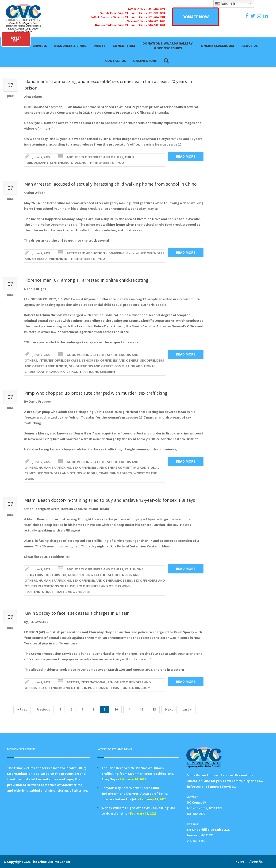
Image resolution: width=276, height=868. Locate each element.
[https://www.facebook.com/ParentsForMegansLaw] (248, 16)
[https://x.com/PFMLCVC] (253, 16)
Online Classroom (218, 46)
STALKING (79, 163)
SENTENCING (60, 163)
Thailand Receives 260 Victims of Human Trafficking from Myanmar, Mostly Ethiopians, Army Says (138, 774)
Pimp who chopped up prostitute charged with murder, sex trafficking (96, 393)
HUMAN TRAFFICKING (55, 468)
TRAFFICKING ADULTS (115, 473)
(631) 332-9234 (156, 13)
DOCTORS (52, 575)
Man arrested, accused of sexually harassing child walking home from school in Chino (110, 184)
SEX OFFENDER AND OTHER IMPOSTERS (102, 580)
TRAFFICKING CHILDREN (97, 372)
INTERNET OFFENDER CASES (59, 360)
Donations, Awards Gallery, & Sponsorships (168, 46)
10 (116, 709)
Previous (43, 709)
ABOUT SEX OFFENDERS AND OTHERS (95, 157)
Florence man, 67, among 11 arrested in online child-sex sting (86, 280)
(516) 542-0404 (156, 25)
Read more (186, 156)
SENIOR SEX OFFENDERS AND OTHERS (110, 360)
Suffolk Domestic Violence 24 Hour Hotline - (119, 17)
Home (240, 862)
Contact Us (115, 61)
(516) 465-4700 (156, 21)
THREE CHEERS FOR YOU (106, 163)
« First (22, 709)
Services (40, 46)
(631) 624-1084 (156, 17)
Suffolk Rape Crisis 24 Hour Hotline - (124, 13)
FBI (64, 575)
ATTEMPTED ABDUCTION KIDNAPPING (96, 253)
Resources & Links (70, 46)
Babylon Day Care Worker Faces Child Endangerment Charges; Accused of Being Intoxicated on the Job (135, 793)
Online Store (145, 61)
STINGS (72, 372)
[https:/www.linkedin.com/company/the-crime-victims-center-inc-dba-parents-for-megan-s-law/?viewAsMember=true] (266, 16)
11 (129, 709)
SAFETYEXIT (16, 39)
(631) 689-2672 (156, 9)
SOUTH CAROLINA (51, 372)
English (225, 4)
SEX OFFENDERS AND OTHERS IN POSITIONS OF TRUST (80, 688)
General (132, 253)
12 (142, 709)
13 (154, 709)
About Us (250, 46)
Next (169, 709)
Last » (187, 709)
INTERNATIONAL (93, 682)
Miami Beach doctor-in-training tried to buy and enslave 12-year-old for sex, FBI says (110, 500)
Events (99, 46)
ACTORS (73, 682)
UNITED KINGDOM (137, 688)
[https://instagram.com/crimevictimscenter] (260, 16)
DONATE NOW (195, 17)
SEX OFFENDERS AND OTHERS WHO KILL (67, 473)
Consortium (124, 46)
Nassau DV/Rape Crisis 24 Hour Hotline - (121, 25)
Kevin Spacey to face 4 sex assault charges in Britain (77, 613)
